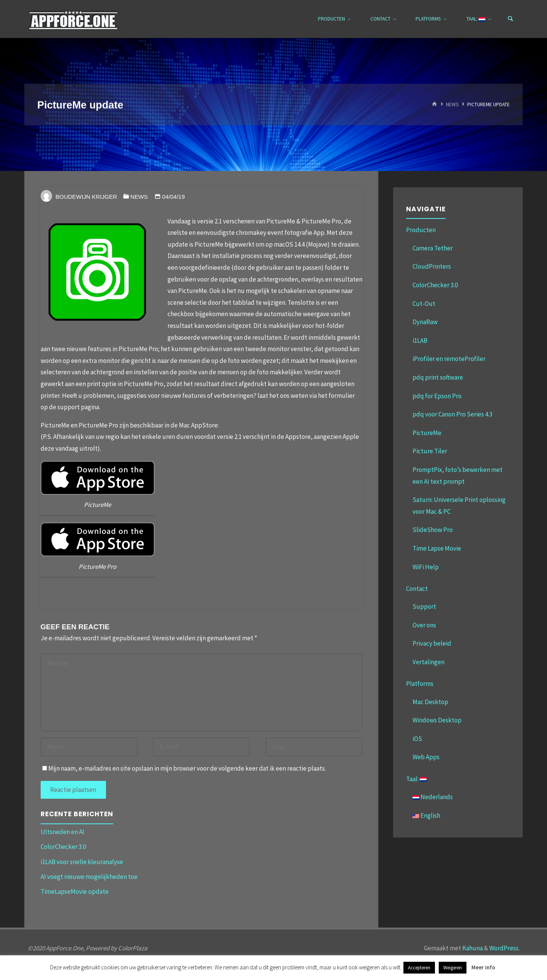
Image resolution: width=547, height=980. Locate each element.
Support (424, 606)
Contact (417, 589)
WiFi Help (426, 567)
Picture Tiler (430, 451)
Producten (421, 230)
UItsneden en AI (62, 832)
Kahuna (472, 948)
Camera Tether (433, 248)
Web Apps (426, 757)
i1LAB (420, 340)
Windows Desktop (437, 720)
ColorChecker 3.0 (63, 847)
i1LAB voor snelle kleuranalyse (82, 862)
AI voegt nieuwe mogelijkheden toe (89, 877)
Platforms (420, 684)
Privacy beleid (432, 643)
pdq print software (438, 377)
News (452, 104)
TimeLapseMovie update (75, 891)
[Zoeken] (511, 19)
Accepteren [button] (419, 968)
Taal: (416, 779)
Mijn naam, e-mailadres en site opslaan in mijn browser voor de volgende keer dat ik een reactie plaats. (184, 768)
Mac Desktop (430, 702)
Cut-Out (424, 304)
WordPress (504, 948)
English (426, 815)
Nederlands (433, 797)
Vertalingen (428, 662)
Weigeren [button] (453, 968)
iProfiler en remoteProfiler (449, 359)
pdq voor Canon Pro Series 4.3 (452, 414)
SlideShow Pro (433, 530)
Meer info (483, 967)
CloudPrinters (432, 266)
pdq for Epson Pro (437, 396)
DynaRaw (425, 322)
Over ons (424, 625)
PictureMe (427, 433)
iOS (417, 739)
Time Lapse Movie (437, 548)
